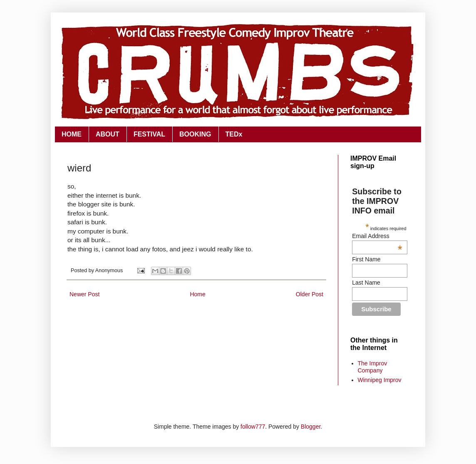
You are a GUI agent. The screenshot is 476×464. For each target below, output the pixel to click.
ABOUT (108, 134)
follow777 (253, 427)
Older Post (310, 294)
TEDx (234, 134)
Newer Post (84, 294)
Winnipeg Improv (380, 380)
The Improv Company (373, 367)
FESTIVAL (149, 134)
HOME (72, 134)
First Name (366, 259)
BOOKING (195, 134)
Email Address (377, 236)
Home (197, 294)
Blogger (311, 427)
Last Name (366, 283)
